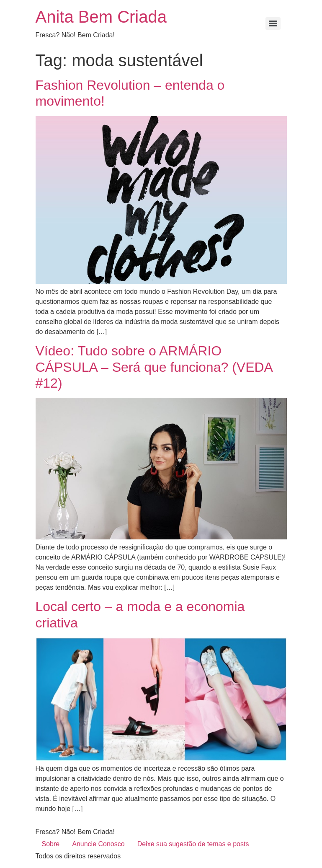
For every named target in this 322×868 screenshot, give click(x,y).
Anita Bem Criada (101, 17)
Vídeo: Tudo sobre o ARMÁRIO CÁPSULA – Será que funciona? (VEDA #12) (154, 367)
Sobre (51, 844)
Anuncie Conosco (98, 844)
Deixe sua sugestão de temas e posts (193, 844)
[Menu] (273, 23)
